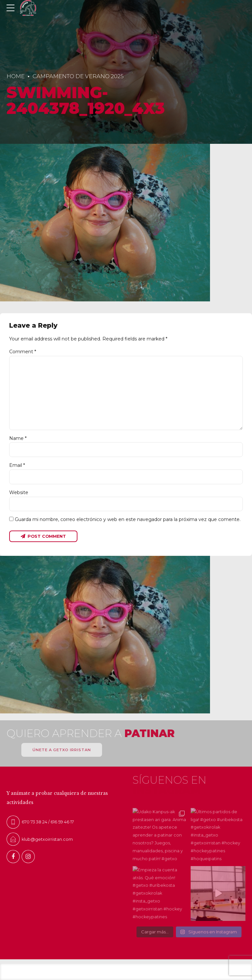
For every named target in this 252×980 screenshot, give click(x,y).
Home (16, 76)
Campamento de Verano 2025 (78, 76)
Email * (17, 465)
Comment (23, 352)
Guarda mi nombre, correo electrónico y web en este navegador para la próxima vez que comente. (128, 519)
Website (19, 492)
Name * (18, 438)
